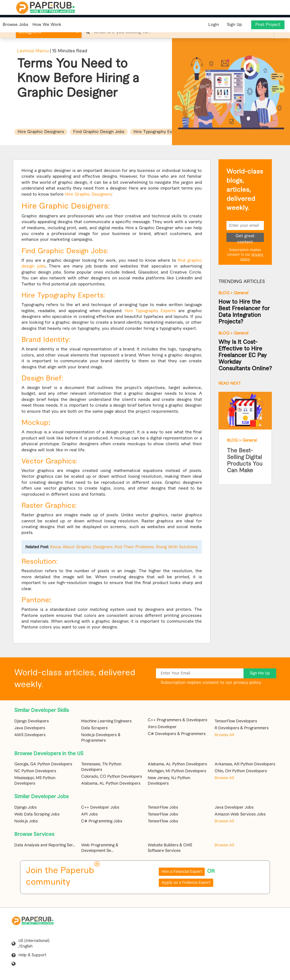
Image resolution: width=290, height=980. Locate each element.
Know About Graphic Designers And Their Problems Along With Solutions (124, 547)
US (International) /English (34, 944)
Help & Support (32, 955)
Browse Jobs (16, 25)
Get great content (245, 238)
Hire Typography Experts (150, 311)
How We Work (47, 25)
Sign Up (234, 25)
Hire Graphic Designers (88, 194)
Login (213, 25)
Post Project (268, 25)
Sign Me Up (260, 673)
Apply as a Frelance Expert (186, 883)
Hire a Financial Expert (182, 872)
